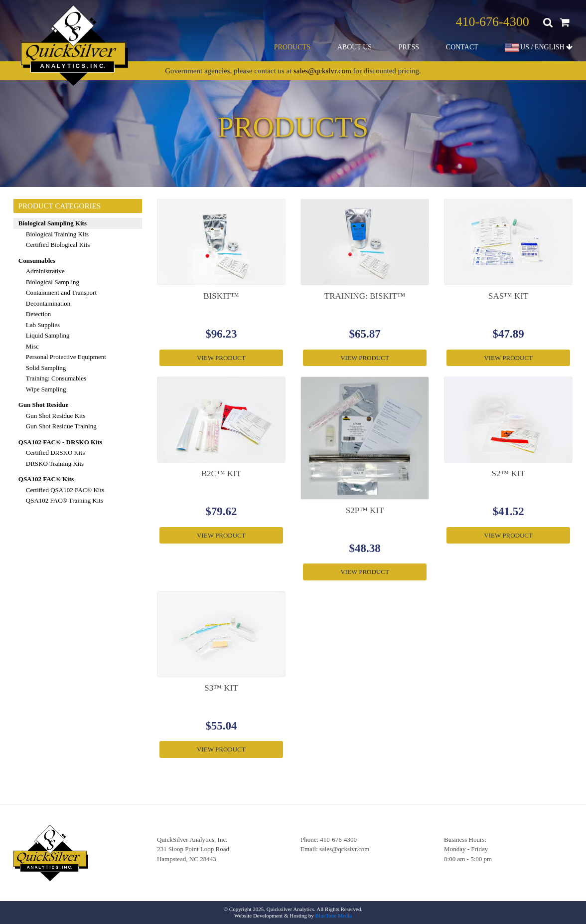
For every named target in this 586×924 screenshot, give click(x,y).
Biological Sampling (53, 282)
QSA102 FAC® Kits (46, 479)
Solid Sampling (46, 368)
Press (409, 47)
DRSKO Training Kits (55, 463)
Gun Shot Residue (43, 405)
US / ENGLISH (539, 48)
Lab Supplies (43, 325)
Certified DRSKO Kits (55, 453)
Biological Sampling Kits (53, 223)
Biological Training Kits (57, 234)
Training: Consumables (56, 378)
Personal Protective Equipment (66, 357)
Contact (462, 47)
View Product (221, 358)
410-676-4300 (492, 22)
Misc (32, 346)
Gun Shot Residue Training (61, 426)
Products (292, 47)
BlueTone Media (334, 916)
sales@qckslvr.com (322, 71)
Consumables (37, 261)
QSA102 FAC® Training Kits (65, 500)
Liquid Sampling (48, 335)
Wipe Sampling (46, 389)
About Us (355, 47)
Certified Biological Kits (58, 245)
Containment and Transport (61, 292)
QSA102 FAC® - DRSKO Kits (60, 442)
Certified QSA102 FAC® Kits (65, 490)
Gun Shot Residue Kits (56, 416)
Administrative (45, 271)
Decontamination (48, 303)
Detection (39, 314)
